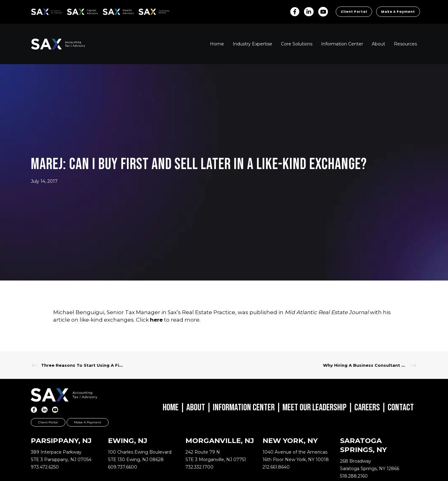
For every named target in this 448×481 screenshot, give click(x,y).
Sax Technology (150, 12)
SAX (35, 11)
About (196, 408)
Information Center (244, 408)
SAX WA (110, 11)
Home (171, 408)
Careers (367, 408)
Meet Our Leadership (315, 408)
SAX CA (74, 11)
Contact (401, 408)
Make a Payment (398, 12)
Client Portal (354, 12)
